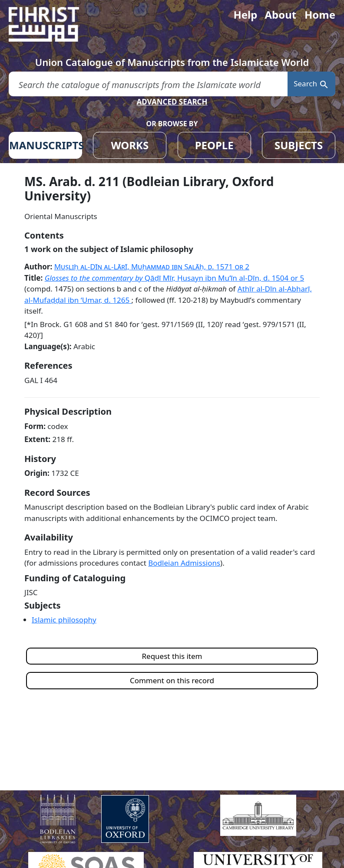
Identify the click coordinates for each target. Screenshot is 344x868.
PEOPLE (214, 145)
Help (245, 15)
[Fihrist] (52, 24)
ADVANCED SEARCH (172, 102)
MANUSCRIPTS (46, 145)
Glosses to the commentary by (95, 278)
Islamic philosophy (64, 620)
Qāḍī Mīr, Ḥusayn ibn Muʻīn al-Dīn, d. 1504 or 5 (224, 278)
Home (320, 15)
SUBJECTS (299, 145)
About (280, 15)
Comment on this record (172, 680)
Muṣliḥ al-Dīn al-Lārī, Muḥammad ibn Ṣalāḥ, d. (152, 267)
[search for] (148, 84)
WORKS (130, 145)
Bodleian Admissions (184, 563)
